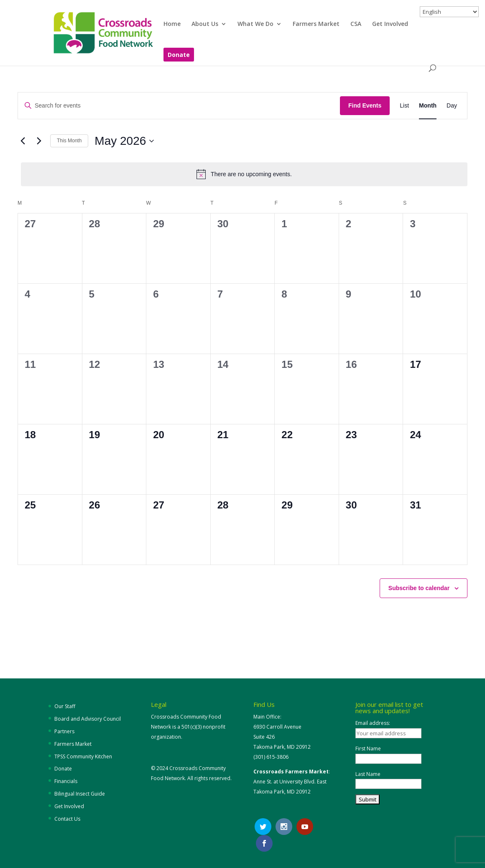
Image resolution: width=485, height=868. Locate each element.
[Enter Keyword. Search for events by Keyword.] (179, 106)
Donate (179, 55)
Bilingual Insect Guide (80, 794)
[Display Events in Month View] (428, 106)
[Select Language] (449, 12)
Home (172, 24)
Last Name (368, 774)
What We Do (255, 24)
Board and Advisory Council (88, 719)
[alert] (244, 174)
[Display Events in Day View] (452, 106)
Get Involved (390, 24)
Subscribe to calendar (419, 588)
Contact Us (67, 819)
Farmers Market (316, 24)
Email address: (373, 723)
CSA (356, 24)
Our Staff (65, 706)
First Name (368, 749)
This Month (69, 141)
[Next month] (39, 141)
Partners (64, 731)
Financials (66, 781)
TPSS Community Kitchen (83, 756)
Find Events (365, 105)
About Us (205, 24)
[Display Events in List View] (404, 106)
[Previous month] (23, 141)
